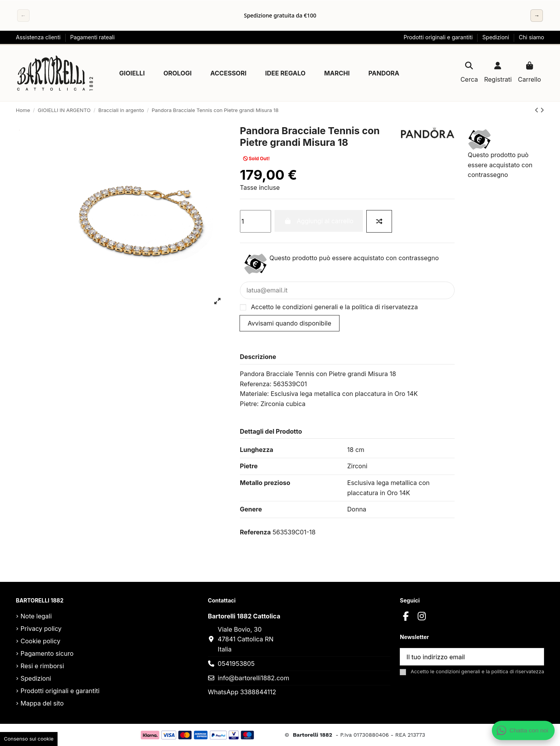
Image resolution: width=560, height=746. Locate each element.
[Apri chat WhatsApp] (523, 730)
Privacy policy (41, 629)
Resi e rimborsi (42, 666)
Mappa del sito (42, 703)
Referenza (255, 532)
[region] (280, 16)
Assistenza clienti (39, 37)
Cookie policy (40, 641)
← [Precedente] (23, 15)
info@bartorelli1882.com (254, 678)
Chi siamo (531, 37)
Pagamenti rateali (92, 37)
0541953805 (236, 664)
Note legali (36, 616)
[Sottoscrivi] (534, 657)
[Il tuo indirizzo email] (463, 657)
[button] (132, 73)
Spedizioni (496, 37)
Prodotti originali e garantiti (439, 37)
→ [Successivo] (537, 15)
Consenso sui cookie (29, 739)
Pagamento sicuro (47, 653)
